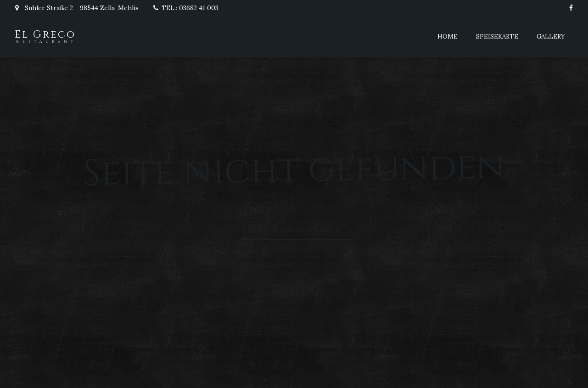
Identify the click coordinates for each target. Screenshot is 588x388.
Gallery (551, 37)
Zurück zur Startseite (294, 230)
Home (448, 37)
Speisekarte (497, 37)
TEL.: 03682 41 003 (185, 8)
